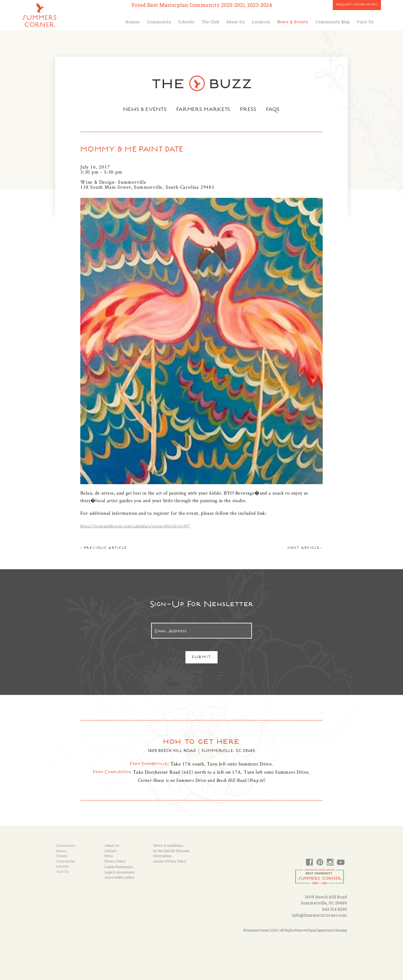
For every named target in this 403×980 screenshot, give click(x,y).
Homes (133, 22)
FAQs (274, 110)
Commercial (65, 861)
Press (249, 110)
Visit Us (365, 22)
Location (261, 22)
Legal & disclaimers (120, 872)
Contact (111, 851)
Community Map (333, 22)
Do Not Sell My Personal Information (171, 853)
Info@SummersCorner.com (319, 915)
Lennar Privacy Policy (170, 861)
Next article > (305, 548)
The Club (210, 22)
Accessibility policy (119, 877)
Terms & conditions (168, 845)
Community (159, 22)
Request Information (357, 5)
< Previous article (103, 548)
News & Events (293, 22)
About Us (236, 22)
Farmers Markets (204, 110)
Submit (202, 658)
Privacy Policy (115, 861)
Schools (186, 22)
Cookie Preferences (119, 867)
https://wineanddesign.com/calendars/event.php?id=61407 (135, 526)
